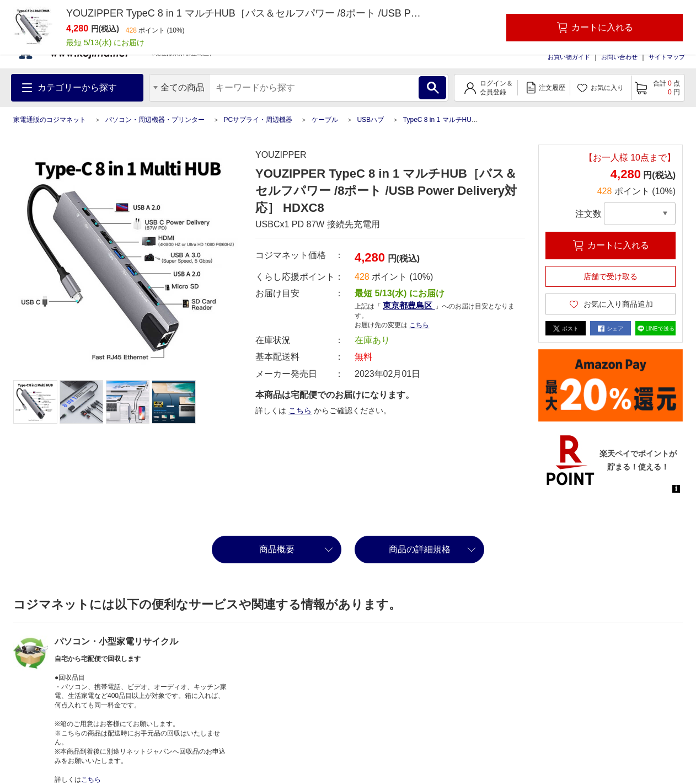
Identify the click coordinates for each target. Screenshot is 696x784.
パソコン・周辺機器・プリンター (155, 120)
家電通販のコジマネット (50, 120)
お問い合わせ (619, 57)
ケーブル (325, 120)
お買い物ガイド (569, 57)
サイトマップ (667, 57)
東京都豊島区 (409, 305)
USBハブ (370, 120)
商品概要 (277, 549)
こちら (419, 325)
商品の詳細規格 (420, 549)
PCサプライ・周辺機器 (258, 120)
